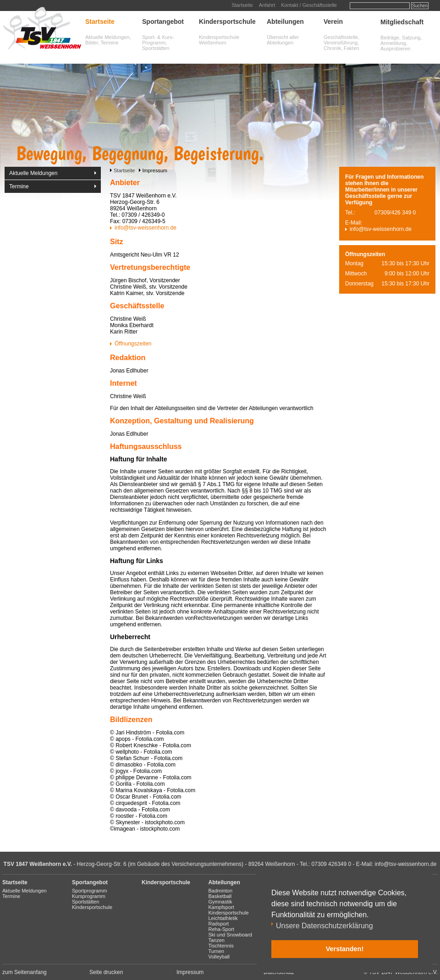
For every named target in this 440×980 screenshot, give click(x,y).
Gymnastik (220, 902)
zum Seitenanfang (25, 972)
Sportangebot (163, 22)
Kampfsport (221, 907)
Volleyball (219, 957)
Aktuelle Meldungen (33, 173)
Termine (19, 186)
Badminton (221, 891)
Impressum (190, 972)
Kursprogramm (89, 896)
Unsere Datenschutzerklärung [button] (324, 926)
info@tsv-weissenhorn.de (146, 228)
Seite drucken (106, 972)
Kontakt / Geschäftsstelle (309, 5)
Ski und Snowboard (230, 935)
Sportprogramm (89, 891)
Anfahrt (267, 5)
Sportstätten (85, 902)
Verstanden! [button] (345, 949)
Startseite (242, 5)
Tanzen (217, 940)
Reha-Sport (221, 929)
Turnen (216, 951)
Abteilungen (285, 22)
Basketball (220, 896)
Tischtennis (221, 946)
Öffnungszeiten (133, 344)
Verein (333, 22)
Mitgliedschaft (402, 22)
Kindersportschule (227, 22)
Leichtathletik (223, 918)
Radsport (219, 924)
